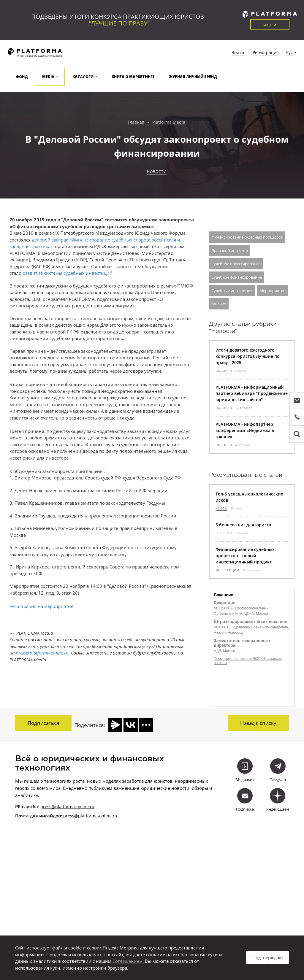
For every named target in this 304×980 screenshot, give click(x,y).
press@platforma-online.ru (67, 803)
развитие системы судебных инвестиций (68, 273)
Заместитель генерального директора (242, 643)
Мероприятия (272, 290)
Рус (289, 52)
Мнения (219, 304)
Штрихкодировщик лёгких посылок (250, 622)
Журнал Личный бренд (193, 77)
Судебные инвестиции (232, 290)
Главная (136, 122)
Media (48, 77)
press (69, 812)
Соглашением (128, 961)
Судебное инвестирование (236, 264)
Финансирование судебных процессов (247, 237)
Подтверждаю (267, 957)
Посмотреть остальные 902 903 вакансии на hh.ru (248, 661)
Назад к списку (258, 723)
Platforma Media (169, 122)
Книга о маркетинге (133, 77)
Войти (238, 52)
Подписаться (43, 723)
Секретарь (225, 603)
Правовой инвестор (230, 250)
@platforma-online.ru (96, 812)
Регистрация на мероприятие (41, 606)
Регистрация (266, 52)
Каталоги (83, 77)
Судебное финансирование (237, 277)
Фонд (22, 77)
